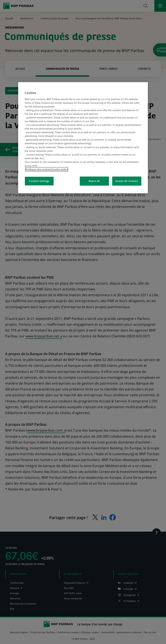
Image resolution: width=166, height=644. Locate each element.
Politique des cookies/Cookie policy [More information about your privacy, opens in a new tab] (47, 169)
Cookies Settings (39, 181)
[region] (83, 138)
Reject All (94, 181)
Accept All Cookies (127, 181)
